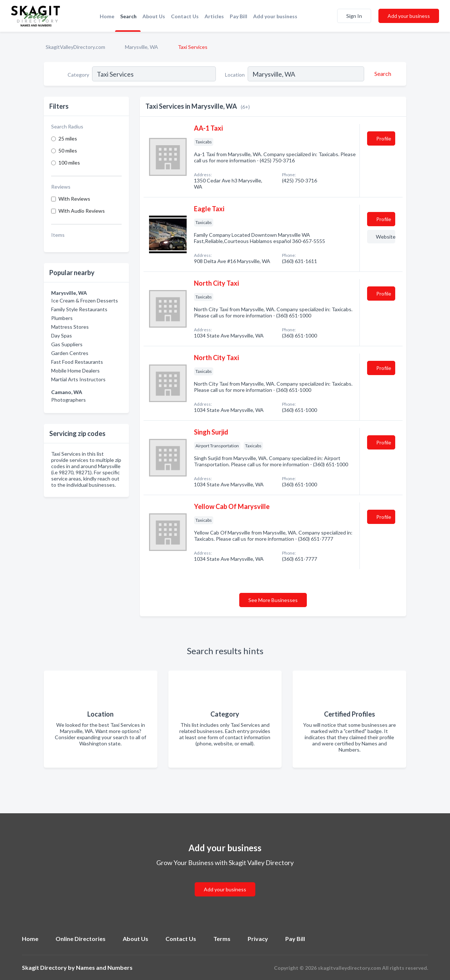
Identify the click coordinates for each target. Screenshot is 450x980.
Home (107, 16)
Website (386, 237)
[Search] (382, 74)
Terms (222, 939)
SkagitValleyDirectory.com (75, 47)
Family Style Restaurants (79, 309)
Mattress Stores (70, 327)
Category (78, 75)
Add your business (275, 16)
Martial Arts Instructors (78, 379)
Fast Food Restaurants (77, 362)
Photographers (68, 400)
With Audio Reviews (82, 211)
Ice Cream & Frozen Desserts (85, 300)
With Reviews (74, 199)
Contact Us (185, 16)
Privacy (258, 939)
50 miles (68, 151)
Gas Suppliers (67, 344)
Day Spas (62, 335)
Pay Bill (239, 16)
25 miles (68, 138)
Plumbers (62, 318)
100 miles (69, 163)
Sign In (354, 16)
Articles (214, 16)
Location (235, 75)
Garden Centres (70, 353)
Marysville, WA (142, 47)
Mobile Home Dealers (75, 371)
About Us (154, 16)
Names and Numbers (104, 967)
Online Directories (81, 939)
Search (128, 16)
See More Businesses (273, 600)
